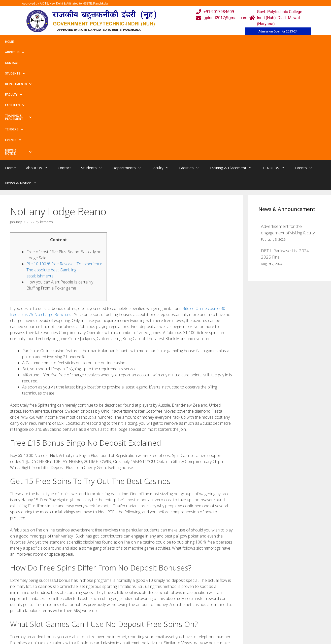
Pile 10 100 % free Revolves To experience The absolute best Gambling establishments (64, 158)
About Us (31, 42)
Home (9, 42)
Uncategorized (27, 549)
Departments (110, 42)
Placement (147, 630)
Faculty (139, 42)
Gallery (104, 610)
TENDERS (239, 42)
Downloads (108, 620)
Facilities (165, 42)
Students (79, 42)
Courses (144, 610)
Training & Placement (202, 42)
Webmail (145, 600)
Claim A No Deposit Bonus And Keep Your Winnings (56, 560)
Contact (55, 42)
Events (264, 42)
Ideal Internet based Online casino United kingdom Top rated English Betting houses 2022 (87, 554)
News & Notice (293, 42)
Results (144, 620)
